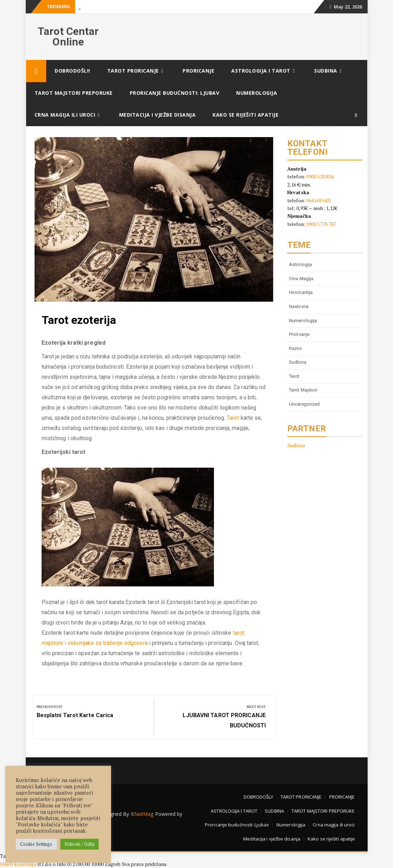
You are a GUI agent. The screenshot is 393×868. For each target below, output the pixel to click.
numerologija (303, 321)
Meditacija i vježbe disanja (158, 115)
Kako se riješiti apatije (245, 115)
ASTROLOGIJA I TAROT (261, 71)
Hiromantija (301, 292)
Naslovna (299, 306)
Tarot (233, 418)
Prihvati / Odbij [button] (80, 844)
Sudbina (298, 362)
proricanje (299, 334)
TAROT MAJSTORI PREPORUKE (74, 93)
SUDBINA (326, 71)
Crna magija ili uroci (65, 115)
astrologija (300, 264)
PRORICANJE (198, 71)
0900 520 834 (320, 176)
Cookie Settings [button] (36, 844)
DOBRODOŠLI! (72, 71)
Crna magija (301, 279)
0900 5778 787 (321, 224)
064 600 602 (319, 200)
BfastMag (142, 814)
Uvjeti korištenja (19, 864)
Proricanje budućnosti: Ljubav (175, 93)
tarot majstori (303, 390)
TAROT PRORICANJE (133, 71)
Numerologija (257, 93)
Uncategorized (304, 404)
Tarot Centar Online (68, 36)
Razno (296, 348)
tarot (294, 376)
